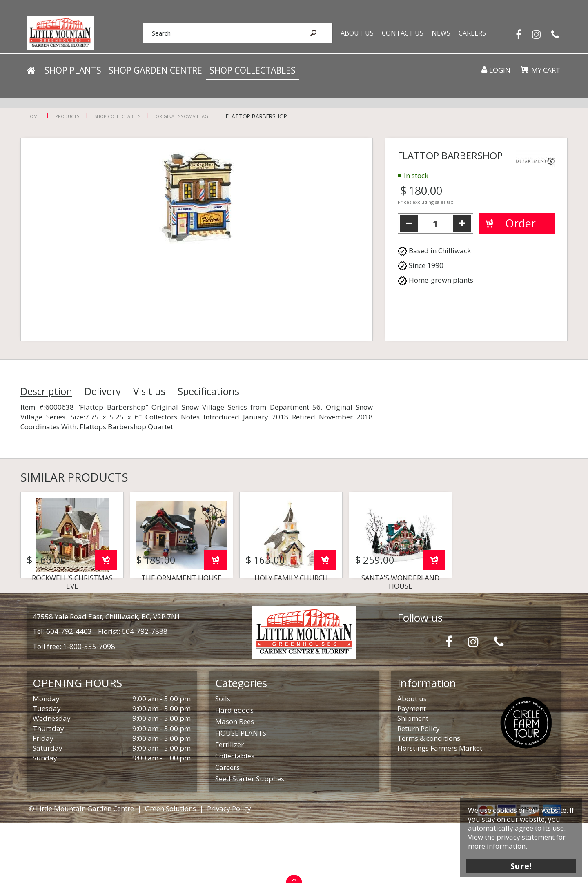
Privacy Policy (229, 869)
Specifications (208, 391)
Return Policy (419, 788)
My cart (545, 73)
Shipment (413, 778)
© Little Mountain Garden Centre (81, 869)
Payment (412, 768)
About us (412, 759)
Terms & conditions (429, 798)
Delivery (103, 391)
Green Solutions (170, 869)
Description (46, 391)
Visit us (149, 391)
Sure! (519, 864)
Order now (106, 620)
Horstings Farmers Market (440, 808)
